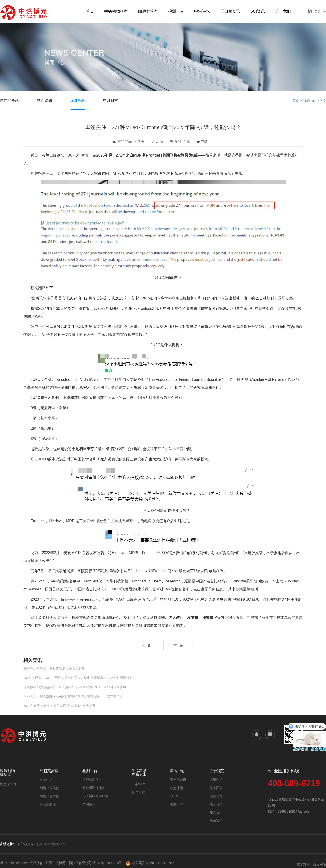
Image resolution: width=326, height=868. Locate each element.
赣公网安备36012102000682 (150, 863)
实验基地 (216, 796)
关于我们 (283, 11)
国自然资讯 (230, 11)
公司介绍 (216, 780)
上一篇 (146, 646)
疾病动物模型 (116, 11)
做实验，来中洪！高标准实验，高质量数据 (54, 668)
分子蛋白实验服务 (95, 796)
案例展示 (89, 804)
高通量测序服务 (94, 788)
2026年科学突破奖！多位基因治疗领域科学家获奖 (59, 706)
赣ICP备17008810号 (107, 863)
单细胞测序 (48, 804)
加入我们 (216, 812)
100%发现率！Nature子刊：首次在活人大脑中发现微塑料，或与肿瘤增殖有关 (80, 678)
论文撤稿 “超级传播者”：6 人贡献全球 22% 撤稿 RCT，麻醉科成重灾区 (75, 687)
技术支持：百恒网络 (311, 864)
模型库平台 (8, 784)
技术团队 (216, 788)
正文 (323, 101)
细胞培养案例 (49, 788)
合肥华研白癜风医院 (51, 844)
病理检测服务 (92, 780)
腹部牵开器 (26, 844)
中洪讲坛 (202, 11)
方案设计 (138, 784)
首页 (90, 11)
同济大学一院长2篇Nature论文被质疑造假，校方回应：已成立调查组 (73, 696)
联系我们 (216, 820)
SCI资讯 (258, 11)
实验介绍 (46, 780)
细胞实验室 (148, 11)
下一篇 (178, 646)
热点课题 (45, 100)
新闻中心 (309, 101)
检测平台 (176, 11)
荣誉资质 (216, 804)
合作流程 (138, 792)
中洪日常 (111, 100)
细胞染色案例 (49, 796)
